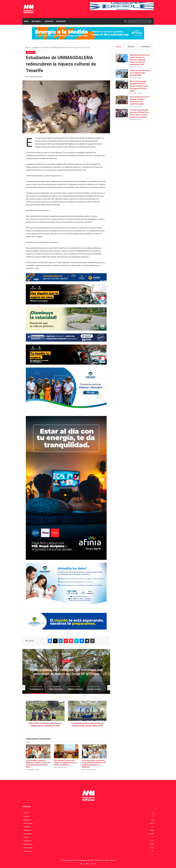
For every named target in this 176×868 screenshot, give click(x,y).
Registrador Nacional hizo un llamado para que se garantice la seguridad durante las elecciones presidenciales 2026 (140, 60)
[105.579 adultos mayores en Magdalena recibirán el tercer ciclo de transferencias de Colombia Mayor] (38, 751)
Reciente (131, 47)
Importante (27, 820)
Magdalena (36, 48)
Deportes (27, 816)
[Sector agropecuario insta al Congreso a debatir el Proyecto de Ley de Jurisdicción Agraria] (122, 100)
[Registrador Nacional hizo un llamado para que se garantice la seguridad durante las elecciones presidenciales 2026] (122, 58)
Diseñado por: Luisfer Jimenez (105, 860)
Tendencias (28, 851)
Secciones (36, 21)
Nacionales (27, 834)
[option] (66, 671)
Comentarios (146, 47)
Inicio (26, 21)
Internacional (28, 823)
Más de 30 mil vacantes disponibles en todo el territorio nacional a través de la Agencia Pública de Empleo (139, 86)
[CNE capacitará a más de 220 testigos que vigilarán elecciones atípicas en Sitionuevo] (66, 751)
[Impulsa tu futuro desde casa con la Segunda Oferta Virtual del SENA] (122, 74)
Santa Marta (28, 844)
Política (26, 837)
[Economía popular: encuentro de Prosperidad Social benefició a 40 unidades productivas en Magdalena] (94, 751)
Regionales (61, 21)
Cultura (26, 813)
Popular (118, 47)
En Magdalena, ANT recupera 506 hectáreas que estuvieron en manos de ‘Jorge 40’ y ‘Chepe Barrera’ (66, 674)
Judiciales (49, 21)
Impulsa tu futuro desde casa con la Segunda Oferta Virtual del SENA (140, 73)
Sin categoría (28, 848)
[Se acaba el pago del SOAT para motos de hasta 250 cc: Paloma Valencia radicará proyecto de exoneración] (122, 113)
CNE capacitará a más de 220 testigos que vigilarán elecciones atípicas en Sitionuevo (65, 763)
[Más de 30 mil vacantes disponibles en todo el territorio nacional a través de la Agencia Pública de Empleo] (122, 84)
